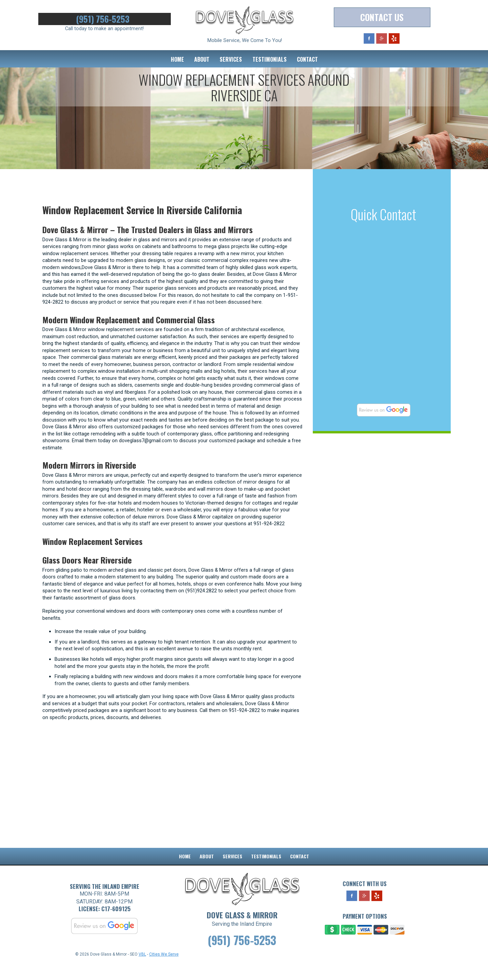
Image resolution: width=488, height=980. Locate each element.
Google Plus (382, 39)
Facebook (369, 39)
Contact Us (382, 18)
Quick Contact (383, 214)
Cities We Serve (164, 970)
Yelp (394, 39)
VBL (142, 970)
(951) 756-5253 (104, 19)
